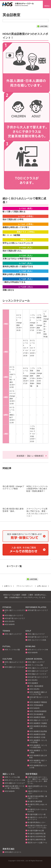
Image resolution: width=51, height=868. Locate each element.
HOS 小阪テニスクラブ (13, 634)
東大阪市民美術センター (36, 822)
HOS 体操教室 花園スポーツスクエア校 (38, 693)
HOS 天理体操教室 (36, 705)
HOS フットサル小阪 (12, 650)
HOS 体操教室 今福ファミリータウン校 (38, 762)
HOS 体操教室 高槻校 (37, 717)
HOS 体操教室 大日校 (37, 737)
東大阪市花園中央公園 (36, 831)
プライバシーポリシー (24, 586)
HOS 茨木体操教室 (36, 714)
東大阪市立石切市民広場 (36, 837)
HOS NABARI (10, 624)
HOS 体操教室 (33, 683)
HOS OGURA (9, 621)
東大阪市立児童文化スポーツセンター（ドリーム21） (37, 827)
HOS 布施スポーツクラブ (14, 615)
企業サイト (8, 586)
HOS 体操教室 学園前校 (38, 702)
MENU (47, 6)
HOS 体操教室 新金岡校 (38, 731)
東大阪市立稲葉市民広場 (36, 834)
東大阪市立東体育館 (35, 801)
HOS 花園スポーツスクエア (15, 667)
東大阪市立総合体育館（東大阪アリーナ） (37, 797)
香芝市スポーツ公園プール (37, 843)
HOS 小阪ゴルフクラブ (36, 634)
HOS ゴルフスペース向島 (37, 640)
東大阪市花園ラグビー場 (36, 814)
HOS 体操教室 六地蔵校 (38, 723)
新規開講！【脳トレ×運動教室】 (30, 456)
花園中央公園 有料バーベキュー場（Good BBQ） (14, 787)
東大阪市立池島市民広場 (36, 840)
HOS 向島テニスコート (13, 852)
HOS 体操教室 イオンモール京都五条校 (38, 746)
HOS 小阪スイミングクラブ (38, 668)
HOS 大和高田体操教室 (38, 711)
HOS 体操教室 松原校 (37, 734)
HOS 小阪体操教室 (36, 686)
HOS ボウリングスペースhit (38, 650)
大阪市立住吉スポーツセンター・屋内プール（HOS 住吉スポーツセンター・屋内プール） (38, 780)
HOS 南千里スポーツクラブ (15, 618)
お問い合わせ (42, 586)
